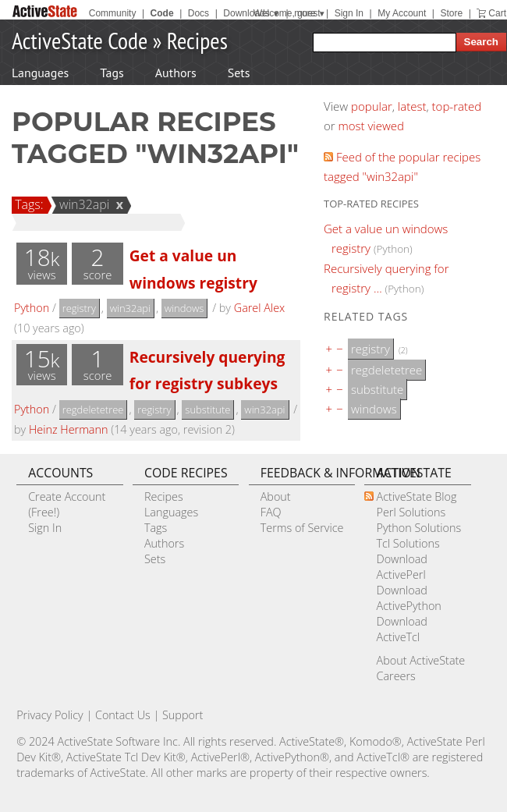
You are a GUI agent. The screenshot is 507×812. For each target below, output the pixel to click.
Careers (395, 676)
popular (372, 106)
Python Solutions (418, 528)
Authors (176, 73)
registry (79, 308)
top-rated (457, 106)
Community (113, 13)
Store (451, 13)
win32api (82, 204)
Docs (199, 13)
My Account (402, 13)
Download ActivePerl (401, 567)
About (276, 496)
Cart (497, 13)
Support (183, 715)
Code (162, 13)
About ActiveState (420, 660)
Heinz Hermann (69, 429)
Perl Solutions (411, 512)
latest (412, 106)
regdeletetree (93, 410)
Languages (40, 73)
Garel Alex (260, 308)
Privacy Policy (50, 715)
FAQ (271, 512)
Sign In (349, 13)
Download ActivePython (408, 598)
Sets (239, 73)
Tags (112, 73)
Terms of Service (302, 528)
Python (32, 308)
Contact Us (123, 715)
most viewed (371, 126)
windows (184, 308)
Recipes (197, 40)
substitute (207, 410)
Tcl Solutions (408, 543)
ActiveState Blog (416, 496)
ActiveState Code (80, 40)
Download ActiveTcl (401, 629)
